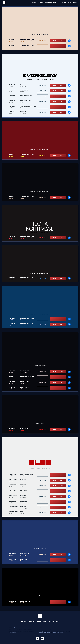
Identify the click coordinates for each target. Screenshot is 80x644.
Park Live (41, 3)
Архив (55, 3)
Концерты (34, 3)
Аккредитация (48, 3)
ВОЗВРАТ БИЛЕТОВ (64, 3)
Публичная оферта (54, 622)
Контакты (75, 3)
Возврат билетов (41, 622)
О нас (69, 3)
